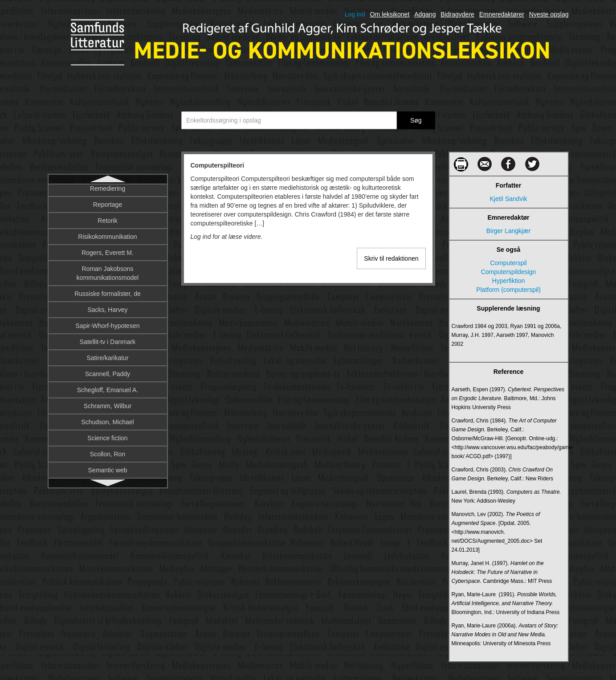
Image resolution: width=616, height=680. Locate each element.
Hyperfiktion (509, 281)
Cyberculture (108, 337)
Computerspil (508, 263)
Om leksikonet (390, 14)
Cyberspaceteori (108, 353)
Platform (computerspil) (508, 290)
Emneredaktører (502, 14)
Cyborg (108, 369)
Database (108, 450)
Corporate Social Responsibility (108, 273)
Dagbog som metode (108, 401)
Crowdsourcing (108, 305)
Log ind (355, 14)
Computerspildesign (509, 272)
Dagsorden (108, 418)
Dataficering (108, 466)
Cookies (108, 225)
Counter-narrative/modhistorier (108, 289)
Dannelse (108, 434)
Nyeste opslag (549, 14)
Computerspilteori (108, 193)
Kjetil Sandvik (508, 199)
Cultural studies (108, 321)
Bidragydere (457, 14)
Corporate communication (107, 257)
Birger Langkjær (509, 231)
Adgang (425, 14)
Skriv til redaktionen (391, 258)
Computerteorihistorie (108, 209)
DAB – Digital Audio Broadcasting (108, 385)
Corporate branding (108, 241)
